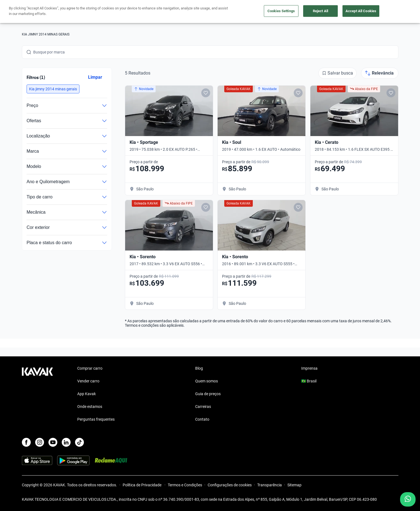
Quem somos (207, 381)
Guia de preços (208, 394)
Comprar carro (157, 12)
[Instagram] (40, 442)
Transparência (270, 485)
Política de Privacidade (142, 485)
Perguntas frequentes (96, 419)
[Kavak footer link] (37, 394)
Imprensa (309, 368)
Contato (202, 419)
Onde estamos (90, 407)
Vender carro (192, 12)
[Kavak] (37, 12)
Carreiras (203, 407)
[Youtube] (53, 442)
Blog (199, 368)
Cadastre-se (382, 12)
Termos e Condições (185, 485)
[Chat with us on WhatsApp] (408, 499)
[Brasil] (341, 12)
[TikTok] (79, 442)
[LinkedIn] (66, 442)
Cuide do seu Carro (273, 12)
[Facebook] (26, 442)
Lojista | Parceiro (230, 12)
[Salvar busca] (337, 73)
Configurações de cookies (230, 485)
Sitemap (294, 485)
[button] (53, 89)
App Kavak (87, 394)
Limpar (95, 77)
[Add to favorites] (205, 93)
